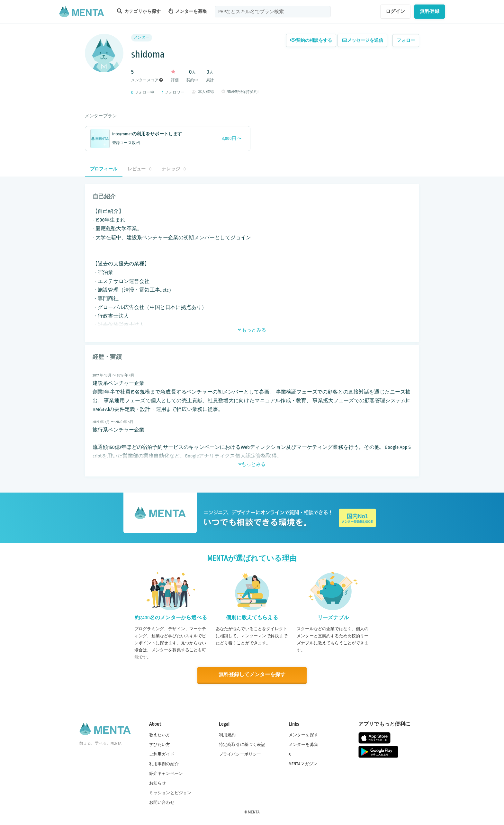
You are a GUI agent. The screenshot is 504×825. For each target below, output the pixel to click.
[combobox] (273, 12)
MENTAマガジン (303, 764)
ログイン (396, 11)
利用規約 (227, 735)
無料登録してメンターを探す (252, 675)
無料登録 (430, 11)
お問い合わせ (162, 802)
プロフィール (104, 169)
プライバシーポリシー (240, 754)
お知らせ (158, 783)
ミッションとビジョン (170, 793)
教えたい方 (160, 735)
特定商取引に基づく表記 (242, 744)
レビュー (139, 169)
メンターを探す (303, 735)
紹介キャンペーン (166, 773)
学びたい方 (160, 744)
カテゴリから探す (139, 11)
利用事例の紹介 (164, 764)
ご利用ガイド (162, 754)
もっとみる (252, 330)
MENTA (254, 812)
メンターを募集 (188, 11)
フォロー (406, 40)
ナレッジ (174, 169)
